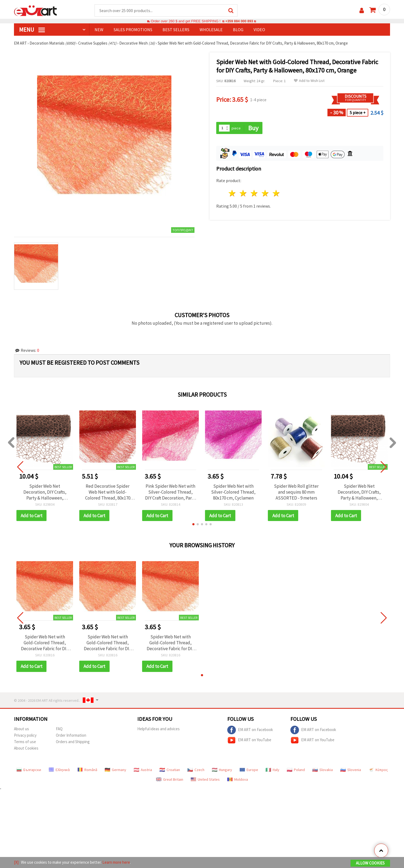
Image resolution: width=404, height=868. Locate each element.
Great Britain (170, 780)
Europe (249, 770)
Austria (143, 770)
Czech (196, 770)
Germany (116, 770)
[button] (193, 525)
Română (87, 770)
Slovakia (323, 770)
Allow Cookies (370, 863)
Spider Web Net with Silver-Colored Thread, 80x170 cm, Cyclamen (233, 492)
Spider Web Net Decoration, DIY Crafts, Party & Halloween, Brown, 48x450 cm (45, 492)
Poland (296, 770)
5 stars (276, 194)
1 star (232, 194)
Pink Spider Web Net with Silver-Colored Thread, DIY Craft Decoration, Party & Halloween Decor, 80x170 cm (170, 492)
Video (259, 30)
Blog (238, 30)
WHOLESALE (211, 30)
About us (21, 729)
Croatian (170, 770)
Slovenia (351, 770)
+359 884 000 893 (239, 21)
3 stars (255, 194)
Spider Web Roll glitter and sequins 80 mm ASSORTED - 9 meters (296, 492)
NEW (99, 30)
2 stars (244, 194)
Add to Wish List (309, 81)
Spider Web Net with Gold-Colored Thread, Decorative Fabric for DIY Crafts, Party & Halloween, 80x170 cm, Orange (45, 643)
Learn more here (116, 862)
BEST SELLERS (176, 30)
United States (205, 780)
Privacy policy (25, 736)
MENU (32, 30)
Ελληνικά (59, 770)
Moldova (238, 780)
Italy (273, 770)
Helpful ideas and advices (158, 729)
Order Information (71, 736)
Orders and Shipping (73, 742)
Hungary (222, 770)
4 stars (265, 194)
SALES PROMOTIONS (133, 30)
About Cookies (26, 749)
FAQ (59, 729)
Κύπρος (378, 770)
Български (29, 770)
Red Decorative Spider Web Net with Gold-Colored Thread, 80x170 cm (108, 492)
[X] (16, 862)
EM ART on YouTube (249, 741)
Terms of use (25, 742)
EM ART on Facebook (250, 730)
